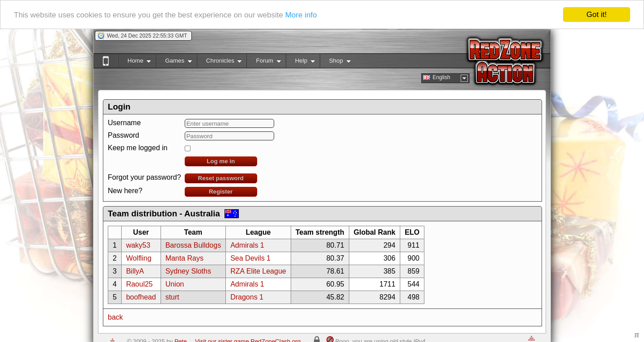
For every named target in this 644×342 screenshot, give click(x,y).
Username (124, 123)
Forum (263, 62)
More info (301, 15)
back (115, 317)
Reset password (221, 178)
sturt (172, 297)
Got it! (596, 15)
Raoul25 (140, 284)
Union (175, 284)
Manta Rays (184, 258)
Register (221, 192)
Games (174, 62)
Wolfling (139, 258)
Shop (335, 62)
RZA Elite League (258, 271)
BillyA (135, 271)
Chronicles (219, 62)
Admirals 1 (247, 245)
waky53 (138, 245)
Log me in (221, 161)
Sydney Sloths (188, 271)
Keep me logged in (138, 148)
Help (300, 62)
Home (134, 62)
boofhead (141, 297)
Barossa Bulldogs (193, 245)
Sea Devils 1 (250, 258)
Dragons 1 (247, 297)
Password (123, 135)
